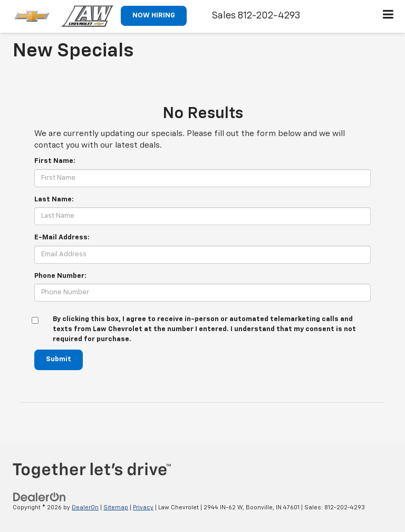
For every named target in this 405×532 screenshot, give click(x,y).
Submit (59, 359)
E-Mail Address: (62, 238)
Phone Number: (60, 276)
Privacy (143, 507)
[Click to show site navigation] (388, 16)
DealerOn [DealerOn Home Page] (85, 507)
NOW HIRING (154, 16)
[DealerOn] (40, 497)
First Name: (55, 161)
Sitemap (116, 507)
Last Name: (54, 200)
